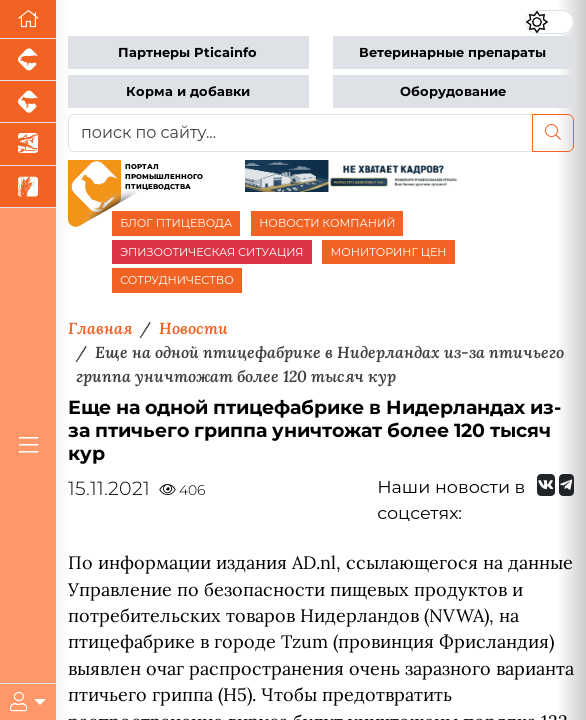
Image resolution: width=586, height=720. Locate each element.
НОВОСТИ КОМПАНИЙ (327, 223)
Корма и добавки (188, 91)
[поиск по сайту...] (300, 133)
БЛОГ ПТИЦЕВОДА (176, 223)
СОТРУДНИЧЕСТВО (177, 280)
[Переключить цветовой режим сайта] (549, 22)
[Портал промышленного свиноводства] (28, 60)
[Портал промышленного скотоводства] (28, 102)
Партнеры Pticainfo (187, 52)
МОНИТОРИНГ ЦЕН (388, 252)
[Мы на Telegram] (566, 485)
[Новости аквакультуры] (28, 144)
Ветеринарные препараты (452, 52)
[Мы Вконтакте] (546, 485)
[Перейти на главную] (28, 19)
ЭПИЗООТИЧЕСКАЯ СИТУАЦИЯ (211, 252)
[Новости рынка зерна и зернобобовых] (28, 187)
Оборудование (453, 91)
